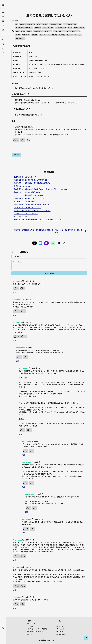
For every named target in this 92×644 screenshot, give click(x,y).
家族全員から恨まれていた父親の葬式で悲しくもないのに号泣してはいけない (41, 189)
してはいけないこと (42, 24)
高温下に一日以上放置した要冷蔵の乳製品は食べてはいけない (34, 231)
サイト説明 (30, 626)
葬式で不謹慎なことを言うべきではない (28, 207)
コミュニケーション (48, 28)
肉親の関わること (20, 38)
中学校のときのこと (79, 28)
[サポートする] (3, 26)
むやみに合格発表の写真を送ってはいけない (69, 231)
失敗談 (55, 31)
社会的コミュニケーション (74, 35)
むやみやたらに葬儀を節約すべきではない (28, 195)
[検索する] (3, 44)
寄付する (29, 634)
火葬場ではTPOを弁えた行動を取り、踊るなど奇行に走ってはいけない (38, 220)
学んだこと (62, 31)
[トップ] (3, 12)
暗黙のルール (26, 35)
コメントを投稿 (49, 273)
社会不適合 (62, 35)
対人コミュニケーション (73, 31)
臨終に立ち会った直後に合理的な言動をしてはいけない (33, 204)
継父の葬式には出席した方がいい (25, 177)
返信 (15, 292)
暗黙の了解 (34, 35)
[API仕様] (3, 35)
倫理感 (23, 31)
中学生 (17, 31)
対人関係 (18, 35)
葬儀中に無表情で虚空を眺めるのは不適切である (31, 180)
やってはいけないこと (55, 24)
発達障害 (55, 35)
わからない (38, 28)
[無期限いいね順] (3, 39)
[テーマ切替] (3, 628)
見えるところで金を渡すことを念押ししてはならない (32, 210)
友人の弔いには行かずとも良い (24, 201)
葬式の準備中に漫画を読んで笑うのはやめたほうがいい (33, 183)
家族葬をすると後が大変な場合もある (27, 192)
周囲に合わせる (38, 31)
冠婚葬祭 (29, 31)
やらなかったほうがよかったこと (24, 28)
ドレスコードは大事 (21, 217)
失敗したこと (48, 31)
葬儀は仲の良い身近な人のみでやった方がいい (30, 198)
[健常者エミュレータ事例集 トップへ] (3, 5)
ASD (17, 24)
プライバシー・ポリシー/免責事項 (37, 629)
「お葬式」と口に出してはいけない (26, 213)
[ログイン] (3, 53)
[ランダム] (3, 21)
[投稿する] (3, 49)
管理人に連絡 (31, 624)
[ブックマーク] (3, 631)
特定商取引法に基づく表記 (35, 632)
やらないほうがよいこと (70, 24)
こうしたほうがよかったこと (27, 24)
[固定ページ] (3, 17)
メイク (70, 28)
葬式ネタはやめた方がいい (23, 186)
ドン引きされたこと (61, 28)
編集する (16, 155)
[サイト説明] (3, 30)
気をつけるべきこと (45, 35)
